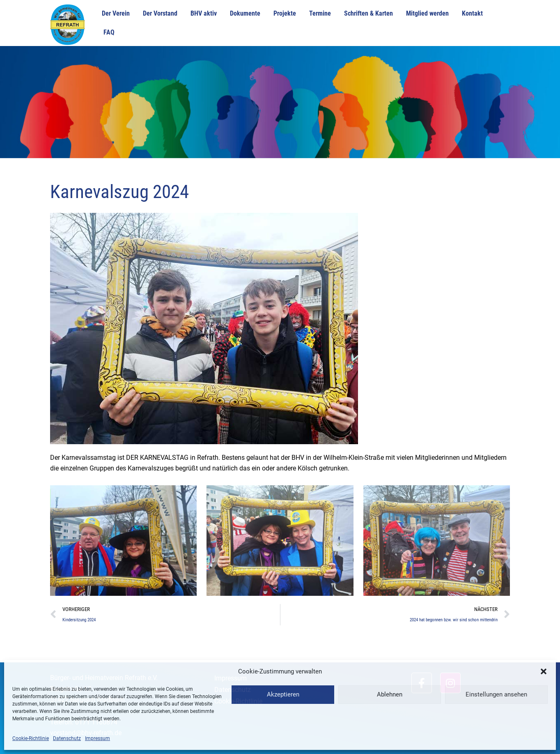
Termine (320, 13)
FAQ (109, 32)
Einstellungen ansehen (496, 694)
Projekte (285, 13)
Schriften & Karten (368, 13)
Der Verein (116, 13)
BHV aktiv (204, 13)
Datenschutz (67, 738)
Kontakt (472, 13)
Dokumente (245, 13)
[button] (544, 671)
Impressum (98, 738)
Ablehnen (390, 694)
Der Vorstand (160, 13)
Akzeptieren (283, 694)
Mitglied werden (427, 13)
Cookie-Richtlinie (31, 738)
